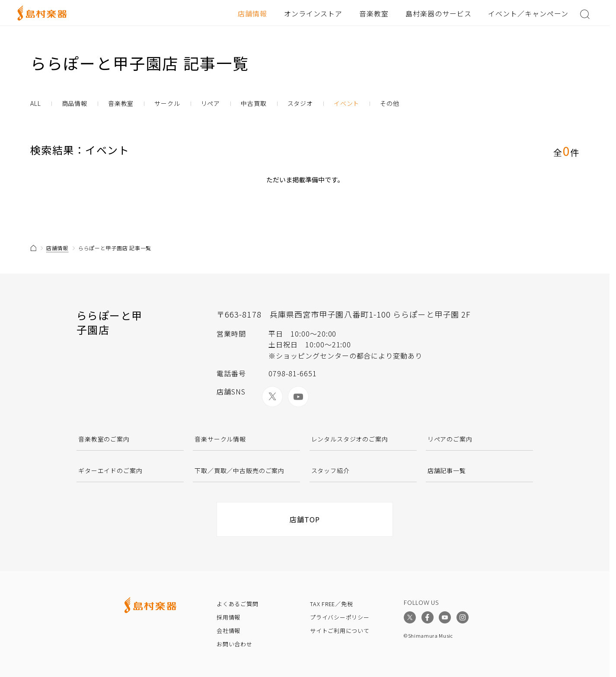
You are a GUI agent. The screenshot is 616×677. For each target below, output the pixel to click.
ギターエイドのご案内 (110, 470)
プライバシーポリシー (340, 617)
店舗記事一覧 (447, 470)
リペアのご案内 (450, 439)
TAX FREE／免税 (332, 604)
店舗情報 (252, 13)
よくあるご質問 (237, 604)
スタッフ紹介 (330, 470)
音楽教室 (374, 13)
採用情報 (228, 617)
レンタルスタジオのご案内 (350, 439)
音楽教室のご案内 (104, 439)
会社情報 (228, 631)
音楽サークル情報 (220, 439)
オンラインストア (313, 13)
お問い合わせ (235, 644)
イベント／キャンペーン (528, 13)
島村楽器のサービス (439, 13)
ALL (36, 103)
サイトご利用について (340, 631)
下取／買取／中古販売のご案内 (239, 470)
